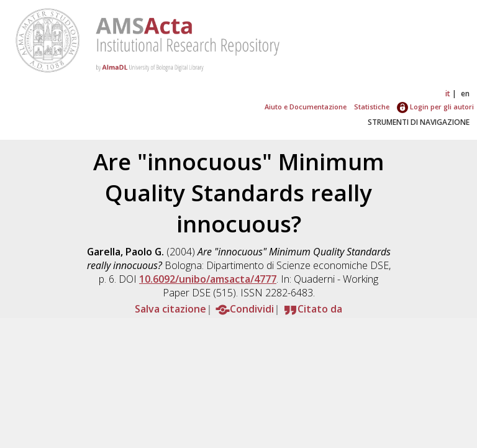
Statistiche (372, 107)
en (465, 94)
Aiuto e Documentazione (306, 107)
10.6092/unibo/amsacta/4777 (208, 279)
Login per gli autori (435, 107)
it (448, 94)
